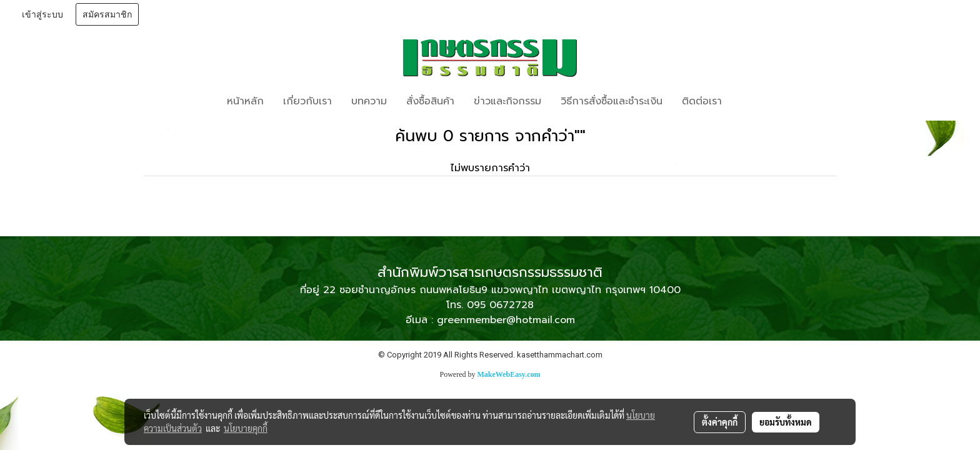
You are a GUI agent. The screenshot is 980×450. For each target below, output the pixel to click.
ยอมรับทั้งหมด (786, 422)
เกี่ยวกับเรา (307, 101)
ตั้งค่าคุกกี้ (720, 422)
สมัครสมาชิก (107, 15)
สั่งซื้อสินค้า (430, 101)
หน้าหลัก (245, 101)
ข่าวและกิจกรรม (507, 101)
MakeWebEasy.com (509, 374)
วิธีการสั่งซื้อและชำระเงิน (612, 101)
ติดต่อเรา (702, 101)
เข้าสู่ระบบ (42, 15)
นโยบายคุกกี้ (246, 428)
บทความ (369, 101)
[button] (750, 101)
